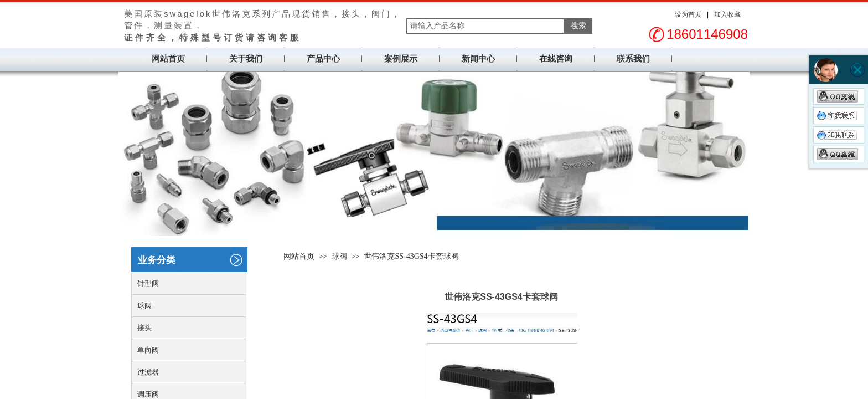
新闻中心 (478, 59)
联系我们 (633, 59)
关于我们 (246, 59)
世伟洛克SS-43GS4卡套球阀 (411, 256)
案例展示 (401, 59)
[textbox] (485, 26)
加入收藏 (727, 14)
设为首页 (688, 14)
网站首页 (168, 59)
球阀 (339, 256)
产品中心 (323, 59)
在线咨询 (556, 59)
